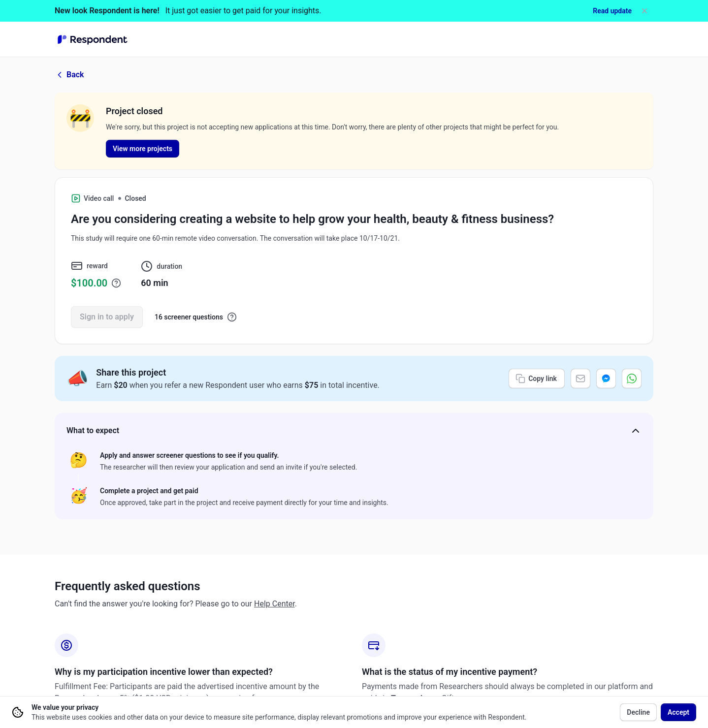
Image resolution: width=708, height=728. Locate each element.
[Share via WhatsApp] (632, 379)
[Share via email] (580, 379)
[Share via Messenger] (606, 379)
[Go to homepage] (93, 39)
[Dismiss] (644, 11)
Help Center (274, 604)
